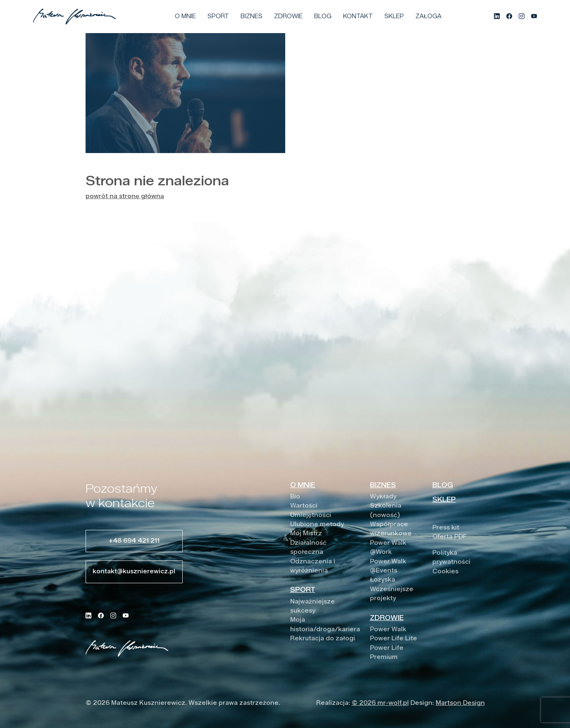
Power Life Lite (394, 638)
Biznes (252, 16)
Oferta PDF (450, 537)
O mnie (185, 16)
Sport (218, 16)
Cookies (445, 571)
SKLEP (444, 499)
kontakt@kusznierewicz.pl (134, 571)
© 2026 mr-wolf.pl (380, 703)
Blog (323, 16)
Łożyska (383, 580)
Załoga (428, 16)
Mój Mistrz (306, 533)
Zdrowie (288, 16)
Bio (295, 497)
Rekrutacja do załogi (323, 638)
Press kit (446, 528)
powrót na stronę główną (125, 196)
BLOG (443, 485)
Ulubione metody (317, 524)
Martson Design (460, 703)
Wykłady (383, 497)
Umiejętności (311, 515)
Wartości (304, 506)
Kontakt (358, 16)
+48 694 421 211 (134, 541)
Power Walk (388, 629)
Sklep (394, 16)
